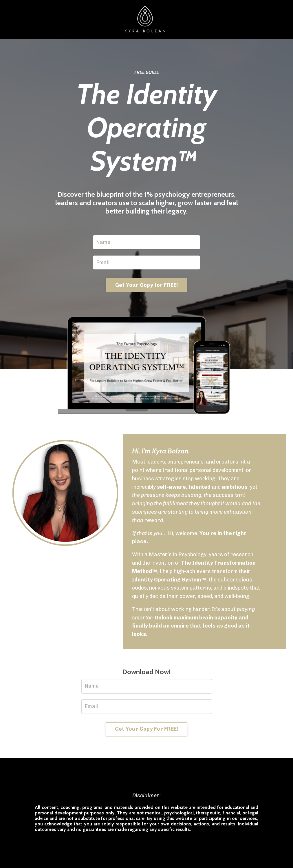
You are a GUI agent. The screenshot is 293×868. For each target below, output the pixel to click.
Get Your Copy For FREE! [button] (147, 729)
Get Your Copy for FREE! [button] (147, 285)
